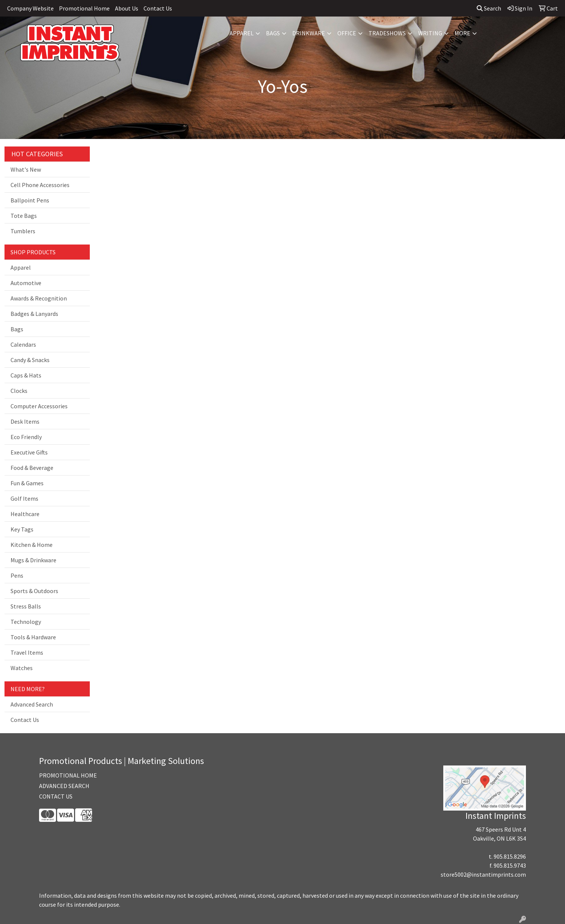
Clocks (19, 391)
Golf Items (24, 498)
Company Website (30, 8)
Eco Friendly (26, 437)
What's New (26, 169)
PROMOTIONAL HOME (68, 775)
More (462, 33)
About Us (127, 8)
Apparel (242, 33)
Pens (17, 575)
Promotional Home (84, 8)
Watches (22, 668)
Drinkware (309, 33)
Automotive (26, 283)
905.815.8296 (510, 856)
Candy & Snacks (30, 360)
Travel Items (27, 652)
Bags (273, 33)
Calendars (23, 344)
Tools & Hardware (33, 637)
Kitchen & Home (32, 545)
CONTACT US (56, 796)
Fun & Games (27, 483)
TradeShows (387, 33)
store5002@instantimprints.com (483, 874)
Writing (430, 33)
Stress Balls (26, 606)
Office (347, 33)
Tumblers (23, 231)
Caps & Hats (26, 375)
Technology (26, 622)
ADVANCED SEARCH (64, 786)
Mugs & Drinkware (33, 560)
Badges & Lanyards (34, 314)
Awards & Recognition (39, 298)
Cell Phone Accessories (40, 185)
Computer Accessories (39, 406)
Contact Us (158, 8)
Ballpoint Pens (30, 200)
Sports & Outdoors (34, 591)
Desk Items (25, 421)
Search (489, 8)
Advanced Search (32, 704)
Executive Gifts (29, 452)
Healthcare (25, 514)
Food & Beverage (32, 468)
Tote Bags (24, 216)
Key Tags (22, 529)
